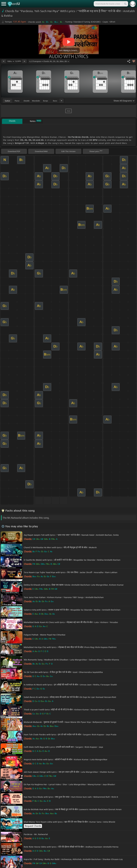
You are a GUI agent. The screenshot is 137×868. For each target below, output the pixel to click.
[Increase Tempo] (24, 61)
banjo (45, 101)
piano (17, 101)
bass (55, 101)
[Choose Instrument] (62, 101)
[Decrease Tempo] (4, 61)
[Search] (125, 4)
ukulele (26, 101)
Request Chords (33, 826)
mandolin (36, 101)
